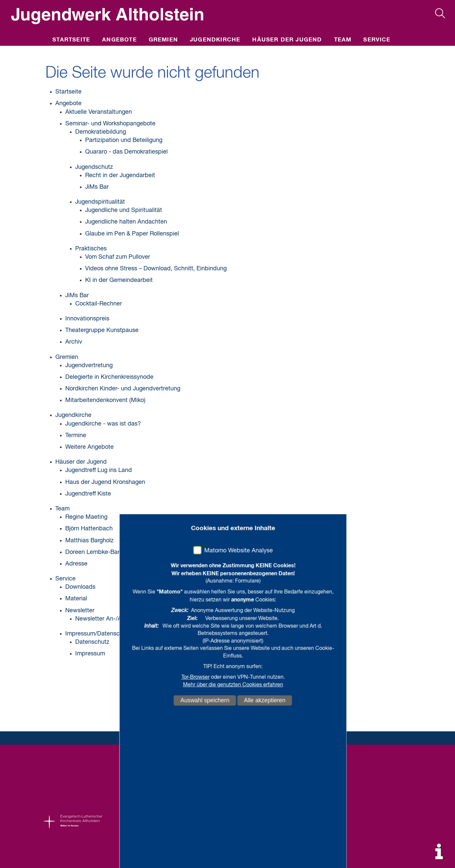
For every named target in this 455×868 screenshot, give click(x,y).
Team (343, 40)
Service (377, 40)
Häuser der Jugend (287, 40)
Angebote (119, 40)
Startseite (71, 40)
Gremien (163, 40)
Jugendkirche (215, 40)
